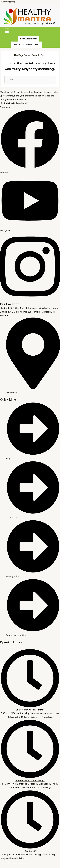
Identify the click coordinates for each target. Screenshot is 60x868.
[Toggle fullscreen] (9, 863)
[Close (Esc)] (21, 863)
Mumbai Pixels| (19, 858)
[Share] (15, 863)
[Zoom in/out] (3, 863)
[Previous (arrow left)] (3, 867)
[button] (7, 31)
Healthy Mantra (8, 2)
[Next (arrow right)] (9, 867)
